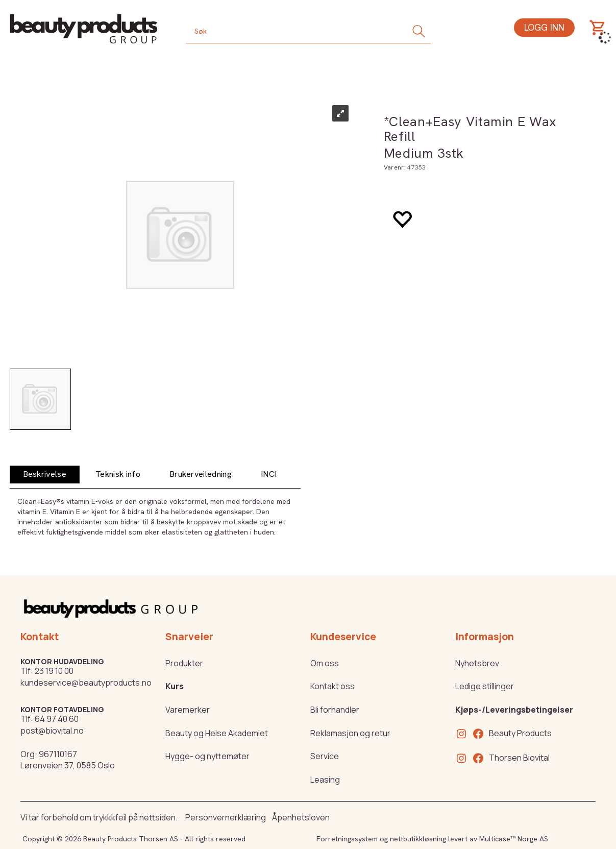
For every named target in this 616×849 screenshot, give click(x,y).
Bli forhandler (335, 710)
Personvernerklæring (226, 817)
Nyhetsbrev (477, 663)
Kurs (175, 686)
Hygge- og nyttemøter (207, 756)
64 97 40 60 (57, 719)
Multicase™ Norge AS (514, 839)
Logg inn (544, 27)
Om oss (325, 663)
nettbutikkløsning (418, 839)
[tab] (45, 475)
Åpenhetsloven (301, 817)
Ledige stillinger (485, 686)
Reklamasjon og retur (350, 733)
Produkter (184, 663)
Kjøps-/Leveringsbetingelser (514, 710)
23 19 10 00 (54, 671)
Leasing (325, 780)
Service (325, 756)
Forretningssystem (347, 839)
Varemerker (188, 710)
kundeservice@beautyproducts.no (86, 683)
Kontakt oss (332, 686)
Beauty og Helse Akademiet (217, 733)
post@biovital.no (52, 731)
